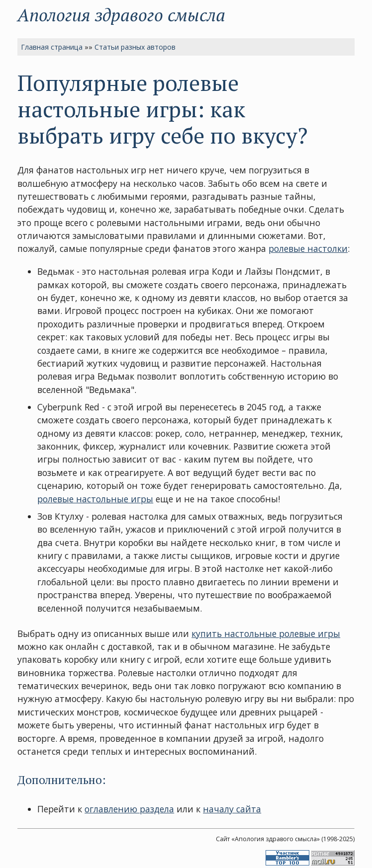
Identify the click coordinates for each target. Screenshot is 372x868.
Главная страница (52, 47)
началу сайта (232, 809)
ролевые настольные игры (95, 499)
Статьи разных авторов (135, 47)
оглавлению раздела (129, 809)
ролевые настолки (308, 248)
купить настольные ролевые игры (266, 633)
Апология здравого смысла (121, 15)
